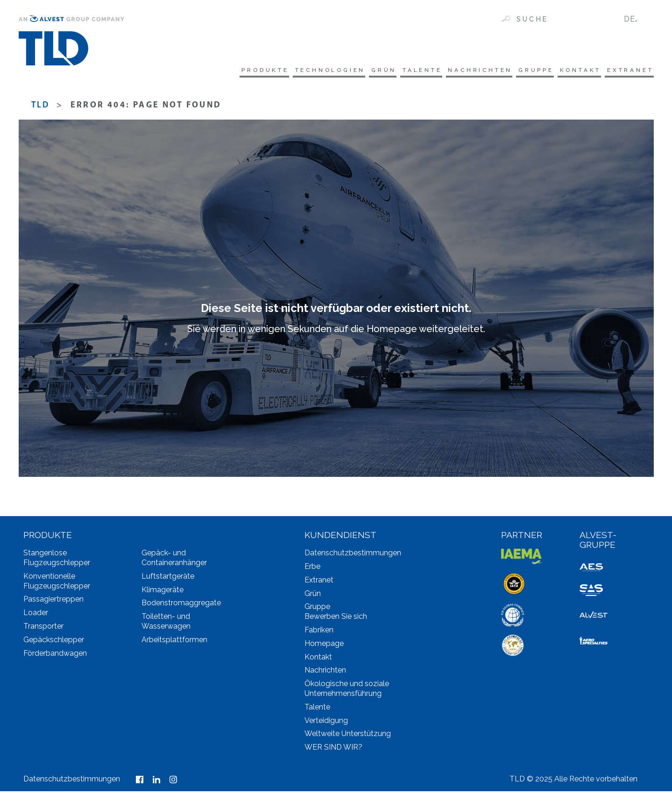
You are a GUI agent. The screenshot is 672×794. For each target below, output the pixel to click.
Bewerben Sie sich (336, 620)
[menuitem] (635, 19)
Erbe (312, 570)
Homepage (324, 646)
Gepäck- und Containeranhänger (174, 561)
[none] (635, 19)
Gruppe (514, 71)
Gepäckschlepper (54, 642)
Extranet (627, 71)
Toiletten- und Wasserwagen (166, 624)
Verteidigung (326, 723)
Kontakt (568, 71)
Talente (381, 71)
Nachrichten (449, 71)
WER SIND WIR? (333, 750)
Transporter (43, 629)
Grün (334, 71)
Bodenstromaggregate (181, 606)
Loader (36, 616)
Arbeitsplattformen (174, 642)
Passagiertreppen (53, 602)
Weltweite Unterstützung (348, 737)
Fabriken (319, 633)
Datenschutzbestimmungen (353, 556)
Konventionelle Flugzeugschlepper (57, 584)
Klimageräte (163, 592)
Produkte (194, 71)
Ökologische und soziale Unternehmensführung (347, 692)
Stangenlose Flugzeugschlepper (57, 561)
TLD (41, 109)
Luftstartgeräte (168, 579)
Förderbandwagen (55, 656)
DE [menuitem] (630, 19)
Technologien (270, 71)
